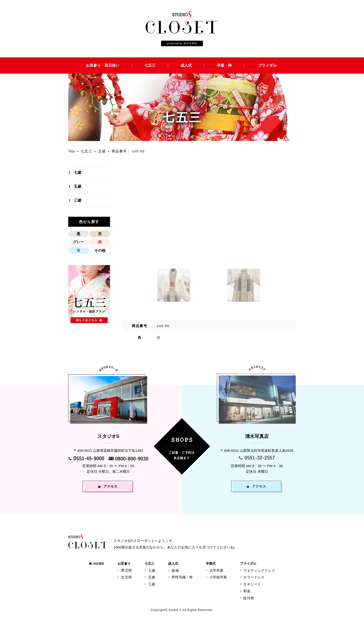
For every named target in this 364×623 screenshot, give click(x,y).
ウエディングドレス (259, 570)
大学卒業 (216, 570)
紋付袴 (249, 598)
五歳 (102, 151)
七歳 (78, 172)
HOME (97, 564)
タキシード (252, 584)
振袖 (175, 570)
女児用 (126, 577)
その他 (100, 251)
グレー (78, 242)
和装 (247, 591)
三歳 (78, 200)
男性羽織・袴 (182, 577)
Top (72, 151)
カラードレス (254, 577)
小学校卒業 (218, 577)
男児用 (126, 570)
